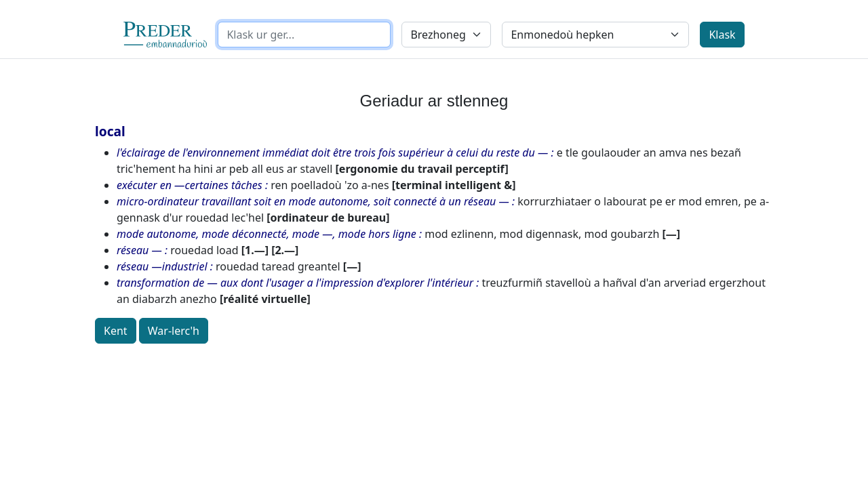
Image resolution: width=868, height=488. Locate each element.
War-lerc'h (174, 331)
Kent (116, 331)
